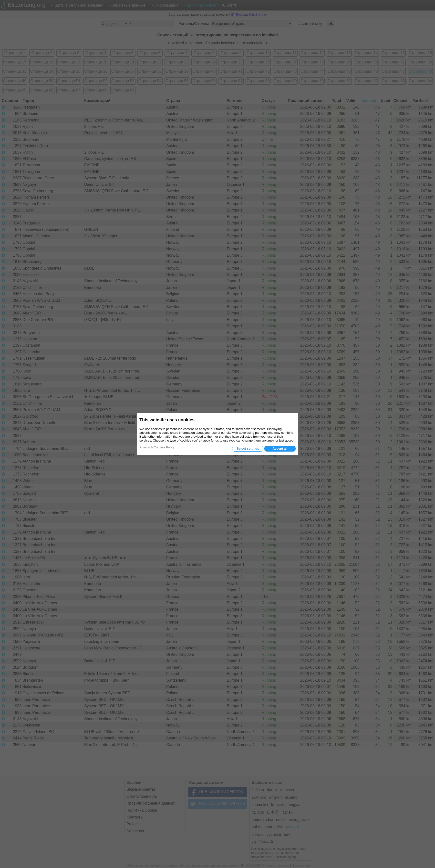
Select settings (248, 449)
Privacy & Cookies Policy (157, 447)
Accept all (280, 449)
